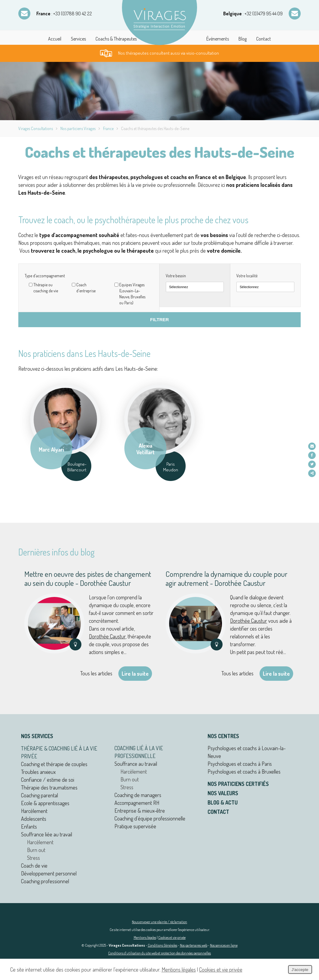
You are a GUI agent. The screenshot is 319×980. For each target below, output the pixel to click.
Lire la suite (135, 674)
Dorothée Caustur (107, 636)
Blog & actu (223, 802)
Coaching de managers (138, 795)
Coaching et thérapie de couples (54, 764)
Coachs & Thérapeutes (116, 39)
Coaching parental (39, 795)
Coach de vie (34, 866)
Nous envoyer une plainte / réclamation (159, 922)
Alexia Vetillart (146, 448)
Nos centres (223, 736)
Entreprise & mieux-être (140, 811)
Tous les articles (96, 673)
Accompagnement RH (137, 803)
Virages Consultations (36, 128)
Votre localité (247, 276)
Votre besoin (176, 276)
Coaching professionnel (45, 881)
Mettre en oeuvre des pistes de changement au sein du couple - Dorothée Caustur (88, 578)
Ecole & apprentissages (45, 803)
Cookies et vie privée (172, 937)
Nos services (37, 736)
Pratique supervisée (135, 826)
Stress (33, 858)
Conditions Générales (163, 945)
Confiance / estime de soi (48, 780)
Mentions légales (145, 937)
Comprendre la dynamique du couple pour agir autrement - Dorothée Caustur (226, 578)
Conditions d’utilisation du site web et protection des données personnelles (159, 953)
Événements (218, 39)
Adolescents (34, 819)
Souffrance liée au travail (47, 834)
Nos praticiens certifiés (238, 784)
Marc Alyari (51, 449)
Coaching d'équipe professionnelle (150, 818)
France (108, 128)
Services (78, 39)
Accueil (55, 39)
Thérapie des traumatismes (49, 787)
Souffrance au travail (136, 764)
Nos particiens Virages (78, 128)
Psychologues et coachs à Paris (240, 764)
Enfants (29, 826)
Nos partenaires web (194, 945)
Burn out (36, 850)
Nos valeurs (223, 793)
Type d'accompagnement (45, 276)
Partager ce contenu (312, 473)
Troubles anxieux (38, 772)
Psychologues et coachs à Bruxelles (244, 772)
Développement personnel (49, 873)
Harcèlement (34, 811)
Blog (243, 39)
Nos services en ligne (224, 945)
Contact (264, 39)
